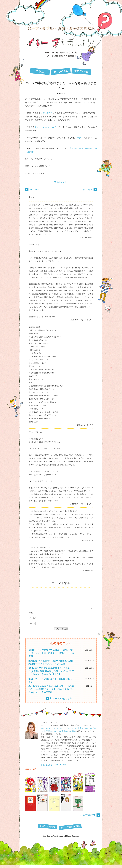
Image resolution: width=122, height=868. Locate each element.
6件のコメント (60, 182)
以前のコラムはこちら (61, 702)
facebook (64, 768)
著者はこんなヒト (47, 768)
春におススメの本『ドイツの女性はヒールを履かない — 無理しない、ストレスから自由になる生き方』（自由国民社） (51, 693)
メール (33, 621)
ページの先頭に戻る (87, 818)
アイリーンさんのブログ (45, 127)
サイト (32, 627)
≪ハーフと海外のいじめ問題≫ (65, 734)
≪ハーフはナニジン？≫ (50, 732)
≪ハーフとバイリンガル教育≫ (72, 732)
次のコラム (88, 190)
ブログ (78, 138)
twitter (57, 768)
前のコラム (34, 190)
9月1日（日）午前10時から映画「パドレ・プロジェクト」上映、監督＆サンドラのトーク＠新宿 (51, 656)
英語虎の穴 (48, 113)
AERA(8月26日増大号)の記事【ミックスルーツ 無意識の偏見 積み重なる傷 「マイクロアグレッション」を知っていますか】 (51, 674)
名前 (32, 616)
